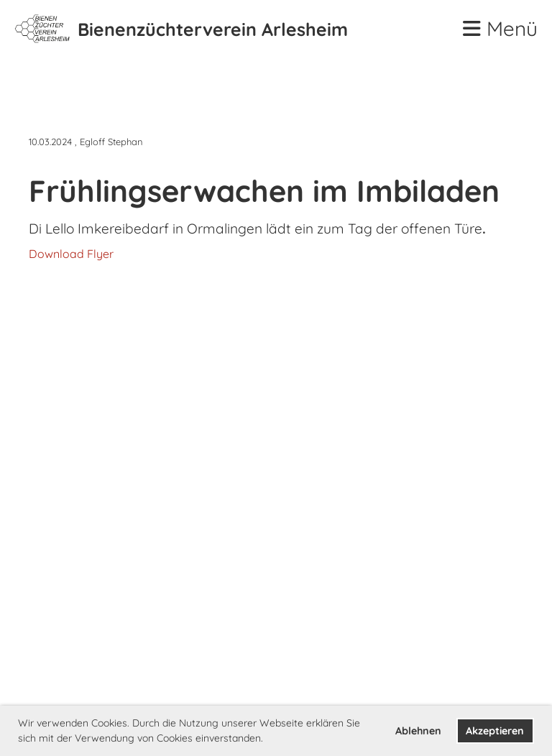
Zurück (64, 107)
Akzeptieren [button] (495, 731)
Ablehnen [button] (418, 731)
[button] (268, 739)
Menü (500, 28)
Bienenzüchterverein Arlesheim (213, 29)
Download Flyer (71, 254)
